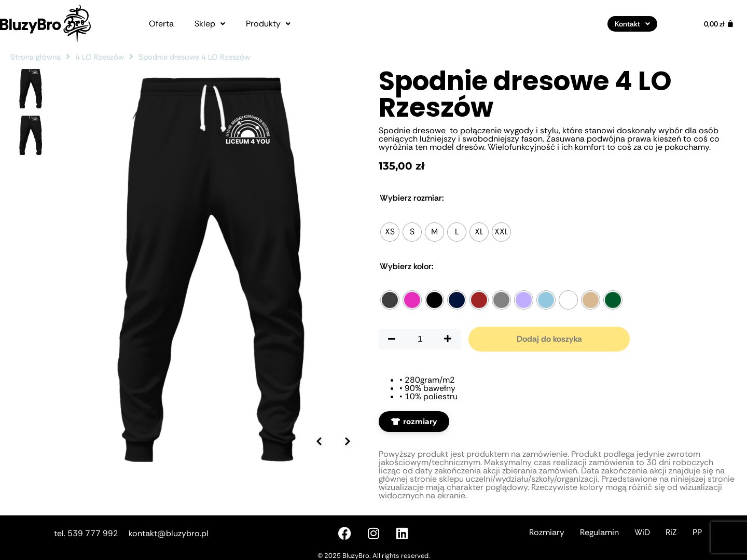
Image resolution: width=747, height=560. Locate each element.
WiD (642, 532)
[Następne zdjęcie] (348, 426)
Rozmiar (412, 198)
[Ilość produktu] (420, 339)
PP (697, 532)
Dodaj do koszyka (549, 339)
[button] (210, 24)
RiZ (671, 532)
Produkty (268, 24)
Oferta (161, 24)
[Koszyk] (719, 24)
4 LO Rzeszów (100, 57)
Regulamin (599, 532)
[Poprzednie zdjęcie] (319, 426)
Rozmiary (547, 532)
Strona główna (36, 57)
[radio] (390, 232)
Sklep (210, 24)
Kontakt (632, 24)
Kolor (407, 267)
